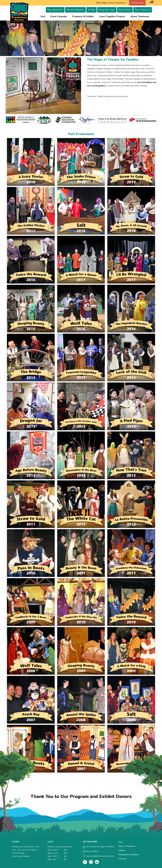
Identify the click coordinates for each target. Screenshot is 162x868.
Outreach (122, 859)
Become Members (75, 10)
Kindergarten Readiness (129, 855)
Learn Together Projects (112, 16)
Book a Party (125, 10)
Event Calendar (59, 16)
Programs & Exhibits (83, 16)
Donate (91, 10)
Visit (43, 16)
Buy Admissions (55, 10)
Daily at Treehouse (127, 846)
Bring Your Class (107, 10)
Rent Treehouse (143, 10)
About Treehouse (140, 16)
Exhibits (122, 850)
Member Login (137, 3)
